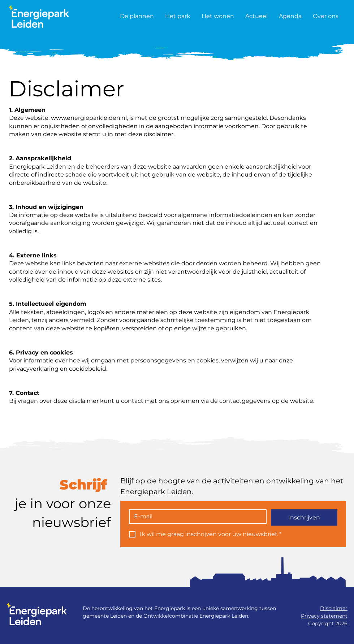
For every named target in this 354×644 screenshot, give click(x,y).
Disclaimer (334, 608)
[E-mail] (196, 517)
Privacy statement (324, 616)
